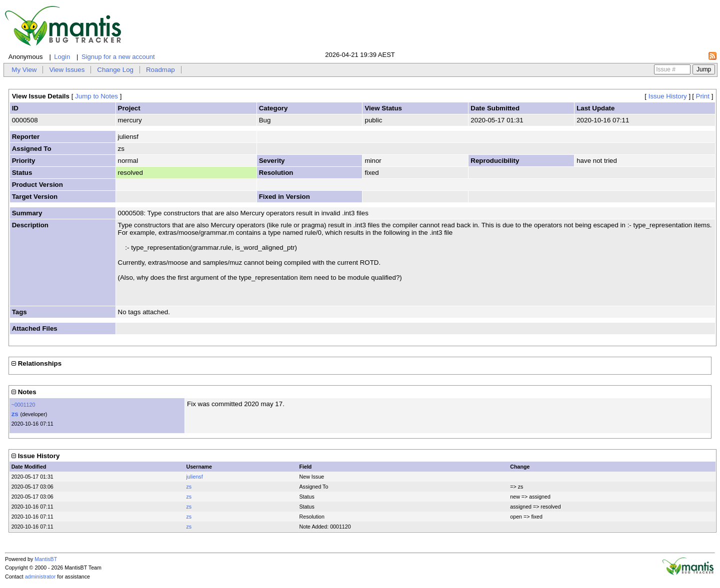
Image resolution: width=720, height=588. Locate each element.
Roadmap (160, 70)
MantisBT (46, 559)
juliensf (194, 477)
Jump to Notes (96, 96)
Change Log (115, 70)
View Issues (67, 70)
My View (24, 70)
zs (15, 414)
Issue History (668, 96)
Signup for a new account (118, 57)
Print (703, 96)
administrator (40, 577)
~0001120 (23, 405)
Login (62, 57)
